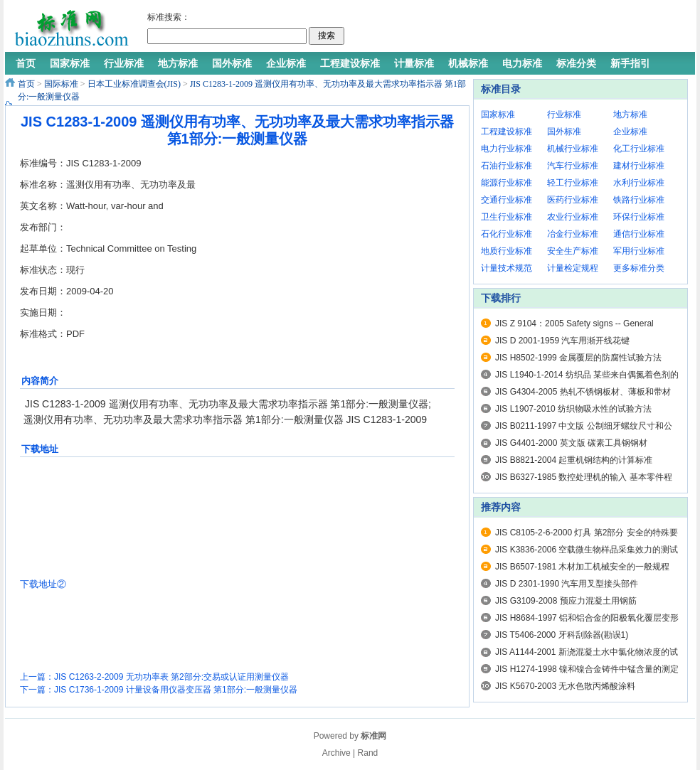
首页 (26, 84)
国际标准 (61, 84)
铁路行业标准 (639, 200)
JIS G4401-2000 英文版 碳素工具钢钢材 (571, 443)
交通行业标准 (507, 200)
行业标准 (564, 114)
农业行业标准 (573, 217)
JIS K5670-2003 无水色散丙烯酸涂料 (565, 686)
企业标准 (630, 132)
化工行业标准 (639, 149)
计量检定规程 (573, 268)
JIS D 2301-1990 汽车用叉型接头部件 (567, 584)
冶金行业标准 (573, 234)
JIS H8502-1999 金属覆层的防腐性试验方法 (578, 358)
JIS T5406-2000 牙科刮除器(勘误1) (562, 635)
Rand (368, 753)
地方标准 (630, 114)
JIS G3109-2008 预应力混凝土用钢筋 (566, 601)
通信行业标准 (639, 234)
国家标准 (498, 114)
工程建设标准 (507, 132)
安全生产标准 (573, 251)
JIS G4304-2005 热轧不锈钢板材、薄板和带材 (583, 392)
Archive (336, 753)
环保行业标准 (639, 217)
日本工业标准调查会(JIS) (134, 84)
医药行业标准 (573, 200)
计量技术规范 (507, 268)
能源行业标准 (507, 183)
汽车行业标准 (573, 166)
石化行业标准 (507, 234)
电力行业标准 (507, 149)
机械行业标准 (573, 149)
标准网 (373, 736)
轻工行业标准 (573, 183)
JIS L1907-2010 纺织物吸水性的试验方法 (573, 409)
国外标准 (564, 132)
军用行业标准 (639, 251)
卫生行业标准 (507, 217)
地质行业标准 (507, 251)
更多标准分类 (639, 268)
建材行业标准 (639, 166)
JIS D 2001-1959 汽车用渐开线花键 (562, 341)
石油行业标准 (507, 166)
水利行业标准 (639, 183)
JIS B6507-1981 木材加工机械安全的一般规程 (582, 567)
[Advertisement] (516, 28)
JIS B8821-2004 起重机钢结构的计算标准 (574, 460)
